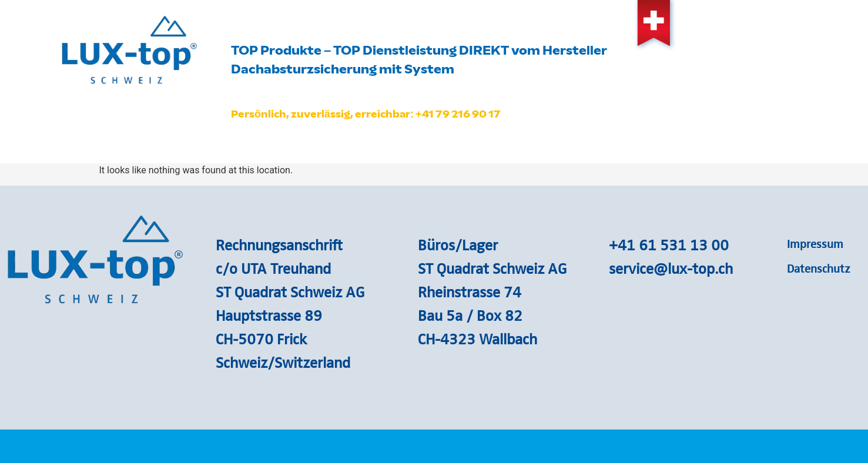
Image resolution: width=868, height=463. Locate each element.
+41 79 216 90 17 (458, 114)
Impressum (815, 243)
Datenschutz (819, 268)
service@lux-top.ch (671, 268)
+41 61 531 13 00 (669, 244)
